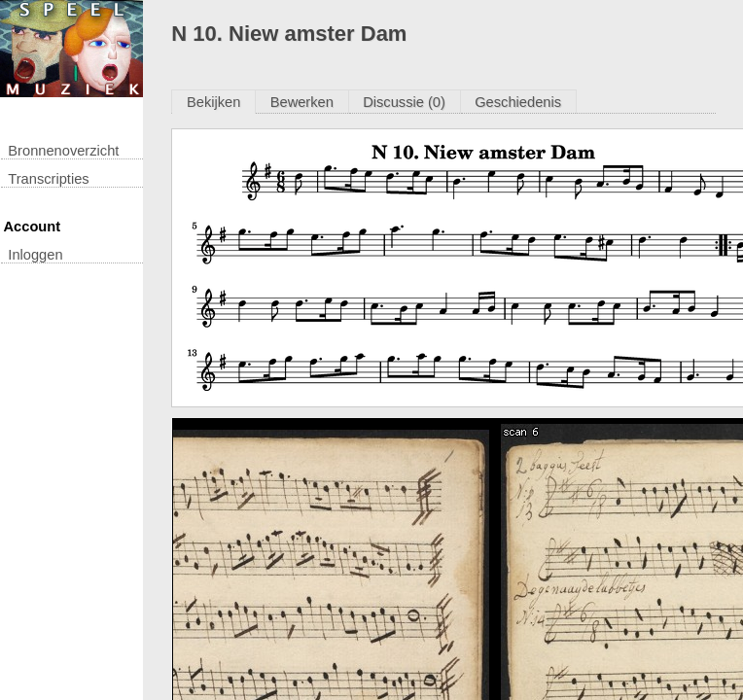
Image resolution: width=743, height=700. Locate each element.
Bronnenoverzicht (63, 151)
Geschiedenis (518, 102)
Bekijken (213, 102)
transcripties (48, 179)
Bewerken (302, 102)
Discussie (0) (404, 102)
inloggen (35, 255)
